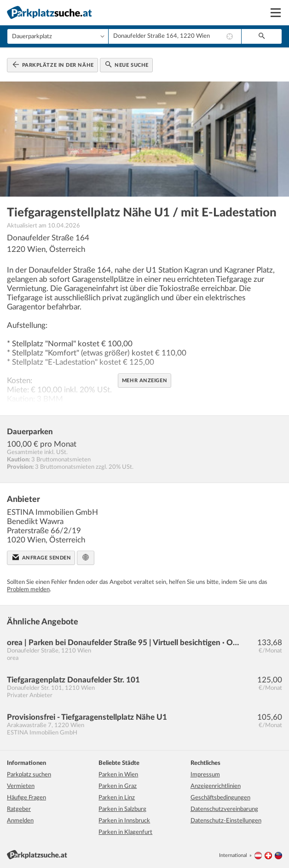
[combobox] (175, 36)
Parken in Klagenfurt (125, 832)
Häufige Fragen (26, 798)
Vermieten (21, 786)
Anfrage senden (42, 557)
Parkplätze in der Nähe (53, 64)
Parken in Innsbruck (124, 821)
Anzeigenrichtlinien (216, 786)
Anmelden (20, 821)
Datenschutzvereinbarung (224, 809)
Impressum (205, 775)
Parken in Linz (117, 798)
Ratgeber (19, 809)
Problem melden (28, 590)
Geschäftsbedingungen (220, 798)
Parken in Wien (118, 775)
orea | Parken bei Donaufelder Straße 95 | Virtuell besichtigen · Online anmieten (124, 643)
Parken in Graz (118, 786)
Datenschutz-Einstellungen (226, 821)
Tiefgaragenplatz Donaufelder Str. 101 (73, 680)
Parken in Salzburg (122, 809)
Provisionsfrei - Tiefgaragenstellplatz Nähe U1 (87, 717)
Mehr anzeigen (144, 381)
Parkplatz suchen (29, 775)
